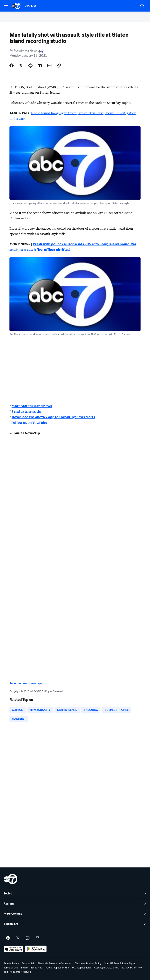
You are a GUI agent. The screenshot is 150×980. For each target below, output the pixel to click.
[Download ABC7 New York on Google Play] (36, 949)
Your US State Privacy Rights (120, 964)
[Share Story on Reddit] (30, 66)
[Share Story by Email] (49, 66)
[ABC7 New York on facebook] (8, 938)
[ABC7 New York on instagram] (28, 938)
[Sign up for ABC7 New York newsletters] (37, 938)
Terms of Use (11, 968)
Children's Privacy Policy (88, 964)
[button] (6, 6)
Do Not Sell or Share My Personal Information (47, 964)
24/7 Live (31, 6)
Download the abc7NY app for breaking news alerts (53, 417)
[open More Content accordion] (75, 914)
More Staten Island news (32, 406)
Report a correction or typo (26, 683)
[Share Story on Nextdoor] (40, 66)
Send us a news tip (26, 411)
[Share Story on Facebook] (12, 66)
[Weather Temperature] (130, 6)
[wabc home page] (10, 879)
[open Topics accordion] (75, 894)
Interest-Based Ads (32, 968)
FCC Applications (81, 968)
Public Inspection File (57, 968)
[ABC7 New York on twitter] (18, 938)
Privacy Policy (11, 964)
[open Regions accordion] (75, 904)
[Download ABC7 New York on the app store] (14, 949)
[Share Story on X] (21, 66)
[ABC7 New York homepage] (16, 6)
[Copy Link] (59, 66)
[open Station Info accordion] (75, 924)
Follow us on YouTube (29, 422)
